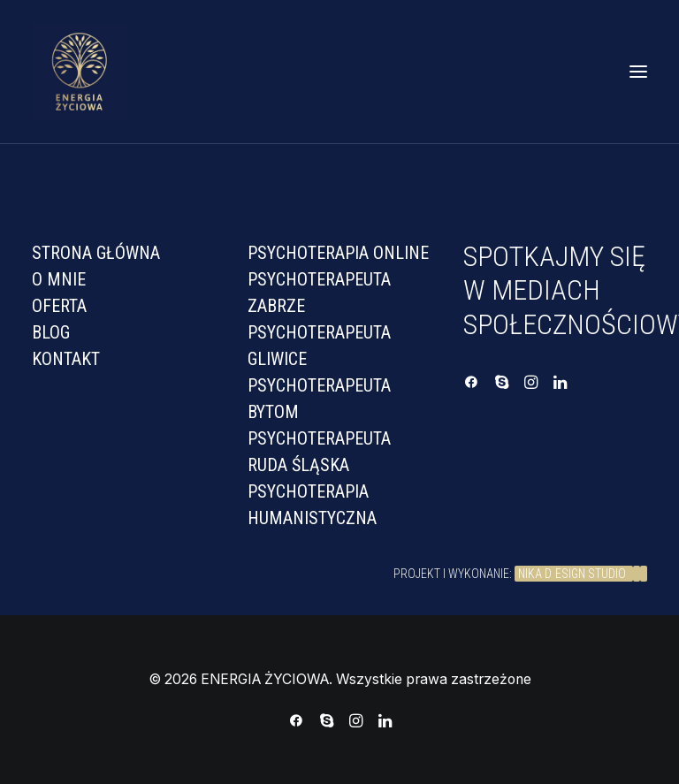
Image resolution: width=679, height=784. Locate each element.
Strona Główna (96, 253)
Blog (51, 332)
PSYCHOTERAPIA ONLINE (338, 253)
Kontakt (66, 359)
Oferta (59, 306)
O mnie (59, 279)
